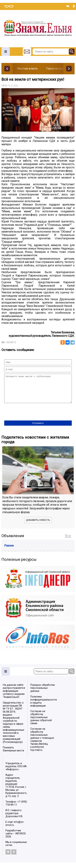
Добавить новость (38, 525)
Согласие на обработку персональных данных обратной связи (41, 723)
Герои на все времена (61, 69)
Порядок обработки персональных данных (42, 693)
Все (68, 541)
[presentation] (31, 417)
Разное (9, 551)
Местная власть (27, 69)
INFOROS (21, 839)
